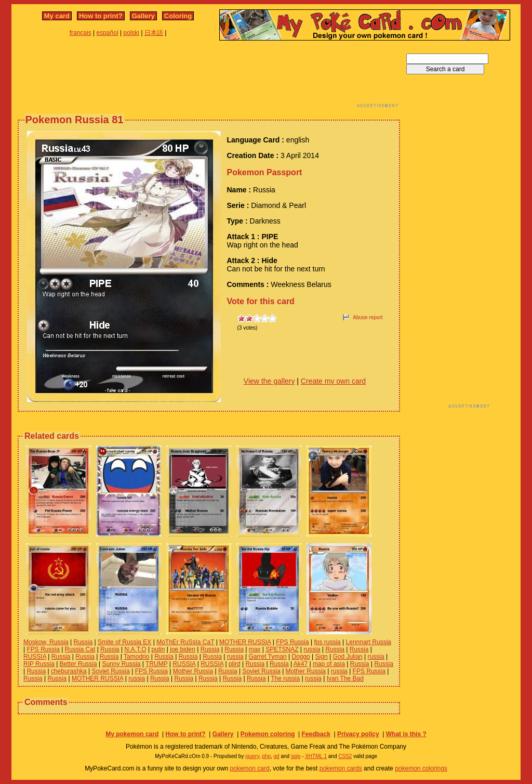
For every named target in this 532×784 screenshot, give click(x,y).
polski (131, 33)
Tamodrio (136, 657)
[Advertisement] (209, 77)
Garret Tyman (267, 657)
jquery (252, 756)
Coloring (178, 16)
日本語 (154, 33)
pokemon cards (341, 768)
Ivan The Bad (345, 678)
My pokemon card (132, 734)
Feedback (316, 734)
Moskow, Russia (46, 642)
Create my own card (333, 381)
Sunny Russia (121, 664)
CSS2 (345, 756)
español (108, 33)
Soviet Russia (110, 671)
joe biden (183, 649)
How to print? (101, 16)
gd (277, 756)
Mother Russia (193, 671)
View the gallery (269, 381)
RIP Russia (39, 664)
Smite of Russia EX (124, 642)
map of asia (329, 664)
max (255, 649)
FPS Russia (292, 642)
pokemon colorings (421, 768)
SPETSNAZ (282, 649)
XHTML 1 (316, 756)
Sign (322, 657)
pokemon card (250, 768)
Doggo (301, 657)
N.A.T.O (136, 649)
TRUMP (156, 664)
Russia (83, 642)
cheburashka (69, 671)
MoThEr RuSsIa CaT (185, 642)
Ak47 (301, 664)
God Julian (347, 657)
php (266, 756)
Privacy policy (358, 734)
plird (235, 664)
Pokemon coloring (268, 734)
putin (158, 649)
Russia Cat (80, 649)
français (81, 33)
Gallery (143, 16)
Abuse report (368, 317)
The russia (285, 678)
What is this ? (406, 734)
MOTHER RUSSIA (245, 642)
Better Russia (78, 664)
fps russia (327, 642)
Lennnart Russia (369, 642)
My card (57, 16)
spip (296, 756)
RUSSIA (35, 657)
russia (312, 649)
